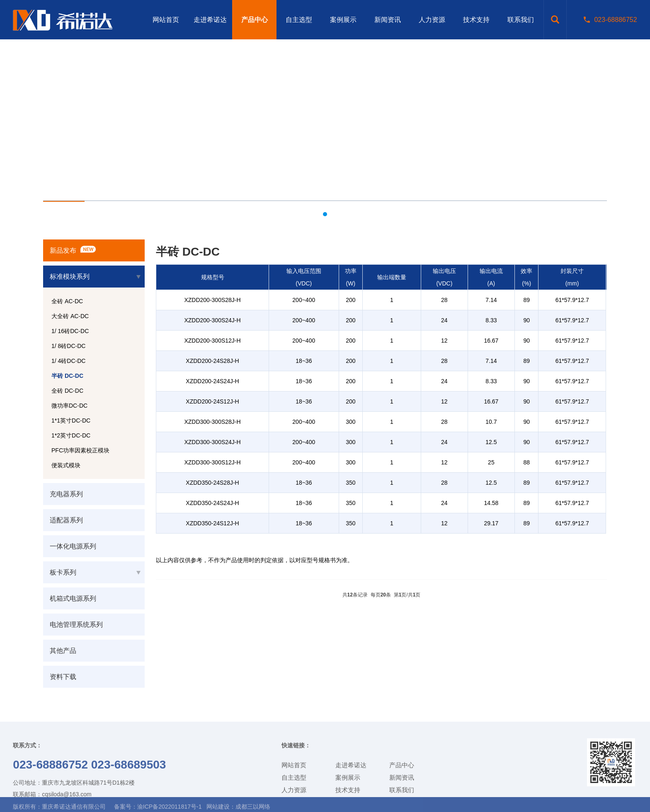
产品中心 (255, 20)
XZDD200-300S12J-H (212, 341)
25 (491, 462)
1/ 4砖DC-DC (68, 361)
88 (526, 462)
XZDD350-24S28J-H (212, 483)
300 (350, 422)
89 (526, 300)
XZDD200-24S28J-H (212, 361)
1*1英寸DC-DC (71, 420)
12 (444, 341)
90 (526, 320)
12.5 (491, 442)
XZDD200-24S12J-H (212, 401)
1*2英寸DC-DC (71, 435)
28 (444, 300)
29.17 (491, 523)
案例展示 (343, 20)
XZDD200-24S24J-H (212, 381)
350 (350, 483)
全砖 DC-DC (67, 391)
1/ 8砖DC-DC (68, 346)
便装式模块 (66, 465)
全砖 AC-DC (67, 301)
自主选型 (299, 20)
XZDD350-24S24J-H (212, 503)
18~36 (304, 361)
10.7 (491, 422)
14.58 (491, 503)
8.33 (491, 320)
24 (444, 320)
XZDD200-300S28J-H (212, 300)
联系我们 (521, 20)
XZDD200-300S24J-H (212, 320)
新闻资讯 (388, 20)
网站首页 (166, 20)
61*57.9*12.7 (572, 300)
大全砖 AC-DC (70, 316)
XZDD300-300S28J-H (212, 422)
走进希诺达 (210, 20)
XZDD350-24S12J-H (212, 523)
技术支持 (476, 20)
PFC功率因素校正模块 (80, 450)
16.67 (491, 341)
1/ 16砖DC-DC (70, 331)
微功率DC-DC (69, 406)
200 (350, 300)
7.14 (491, 300)
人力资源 (432, 20)
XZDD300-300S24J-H (212, 442)
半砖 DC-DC (67, 376)
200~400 (304, 300)
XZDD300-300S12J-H (212, 462)
